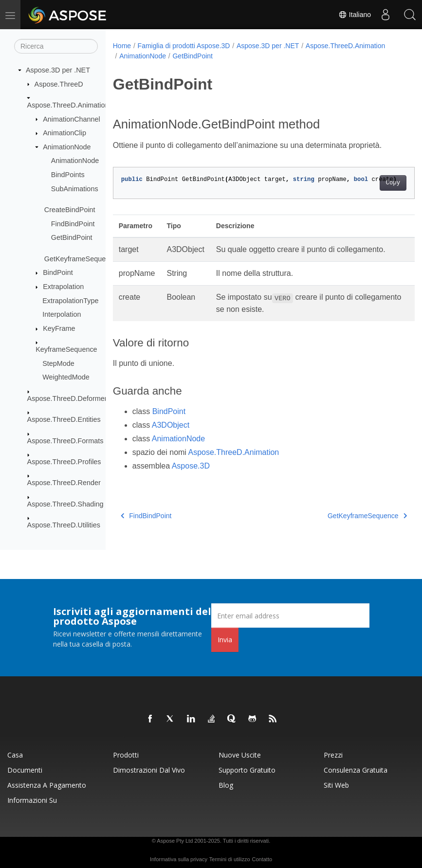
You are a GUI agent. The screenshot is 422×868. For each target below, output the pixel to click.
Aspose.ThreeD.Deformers (69, 398)
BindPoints (68, 175)
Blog (226, 785)
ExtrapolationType (70, 300)
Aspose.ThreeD (59, 84)
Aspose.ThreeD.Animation (68, 105)
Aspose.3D (191, 466)
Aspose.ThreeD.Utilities (64, 525)
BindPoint (58, 272)
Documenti (25, 770)
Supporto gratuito (247, 770)
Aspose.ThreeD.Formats (65, 440)
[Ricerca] (56, 46)
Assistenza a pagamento (47, 785)
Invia (225, 640)
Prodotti (126, 755)
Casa (15, 755)
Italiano (355, 15)
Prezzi (333, 755)
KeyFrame (59, 328)
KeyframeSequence (66, 349)
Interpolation (62, 314)
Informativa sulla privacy (179, 859)
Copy (372, 183)
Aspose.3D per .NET (58, 70)
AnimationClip (64, 133)
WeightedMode (66, 377)
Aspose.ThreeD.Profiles (64, 462)
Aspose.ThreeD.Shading (65, 504)
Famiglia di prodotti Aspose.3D (184, 46)
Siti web (336, 785)
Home (122, 46)
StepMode (58, 363)
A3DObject (171, 425)
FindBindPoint (73, 223)
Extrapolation (63, 287)
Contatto (262, 859)
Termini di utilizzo (230, 859)
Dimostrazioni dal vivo (149, 770)
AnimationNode (67, 147)
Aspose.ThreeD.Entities (64, 419)
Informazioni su (32, 800)
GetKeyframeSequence (81, 259)
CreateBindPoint (70, 210)
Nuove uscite (240, 755)
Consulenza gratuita (356, 770)
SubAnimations (75, 188)
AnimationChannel (72, 119)
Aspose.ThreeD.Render (64, 483)
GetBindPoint (72, 237)
